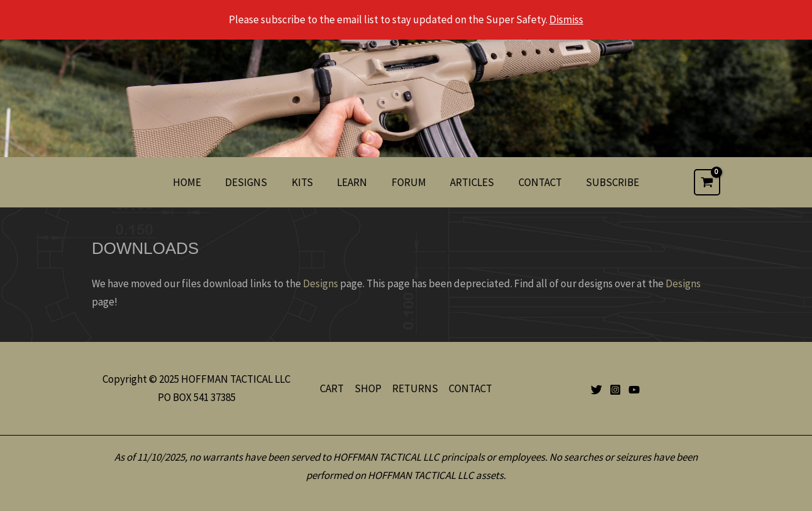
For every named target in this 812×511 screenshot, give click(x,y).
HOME (197, 182)
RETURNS (415, 388)
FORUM (408, 182)
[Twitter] (596, 390)
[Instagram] (615, 390)
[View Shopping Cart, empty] (707, 182)
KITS (307, 182)
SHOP (368, 388)
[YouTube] (634, 390)
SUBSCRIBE (603, 182)
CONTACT (533, 182)
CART (332, 388)
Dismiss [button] (566, 19)
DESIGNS (254, 182)
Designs (321, 283)
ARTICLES (468, 182)
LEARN (354, 182)
